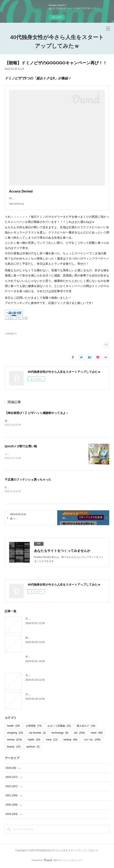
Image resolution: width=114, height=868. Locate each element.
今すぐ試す (57, 17)
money (15, 740)
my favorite (37, 733)
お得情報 (34, 726)
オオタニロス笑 (34, 657)
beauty (14, 747)
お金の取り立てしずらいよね (42, 638)
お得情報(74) (11, 334)
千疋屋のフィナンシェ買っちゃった (28, 480)
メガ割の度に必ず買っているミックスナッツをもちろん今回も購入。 (43, 454)
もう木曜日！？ (34, 676)
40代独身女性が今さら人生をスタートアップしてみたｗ (57, 42)
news (97, 733)
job (80, 733)
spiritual (33, 747)
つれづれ (92, 740)
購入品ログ (86, 726)
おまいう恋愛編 (59, 726)
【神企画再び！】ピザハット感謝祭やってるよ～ (37, 413)
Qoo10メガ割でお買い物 (21, 446)
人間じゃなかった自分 (38, 695)
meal (52, 740)
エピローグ (32, 619)
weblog (70, 740)
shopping (15, 733)
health (13, 726)
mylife (34, 740)
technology (60, 733)
